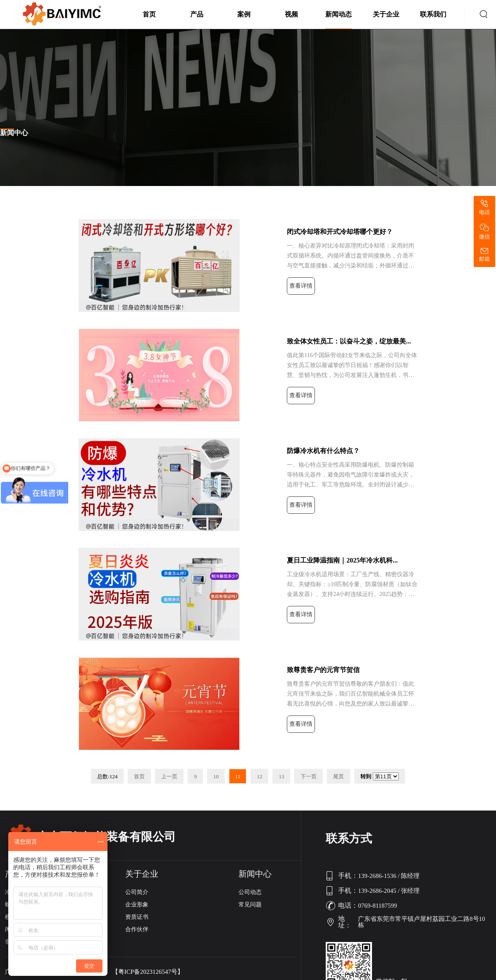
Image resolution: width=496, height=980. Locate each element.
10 (216, 776)
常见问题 (250, 905)
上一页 (169, 776)
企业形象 (137, 905)
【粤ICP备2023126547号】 (148, 972)
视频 (291, 14)
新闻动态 (339, 14)
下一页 (309, 776)
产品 (197, 14)
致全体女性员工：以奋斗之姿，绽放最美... (349, 341)
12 (259, 776)
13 (281, 776)
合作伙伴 (137, 929)
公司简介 (137, 892)
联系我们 (433, 14)
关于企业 (386, 14)
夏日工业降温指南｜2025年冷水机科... (342, 560)
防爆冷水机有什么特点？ (323, 451)
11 (238, 776)
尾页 (339, 776)
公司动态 (250, 892)
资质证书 (137, 917)
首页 (149, 14)
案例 (244, 14)
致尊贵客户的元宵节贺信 (323, 670)
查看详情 (301, 286)
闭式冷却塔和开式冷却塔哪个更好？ (340, 232)
